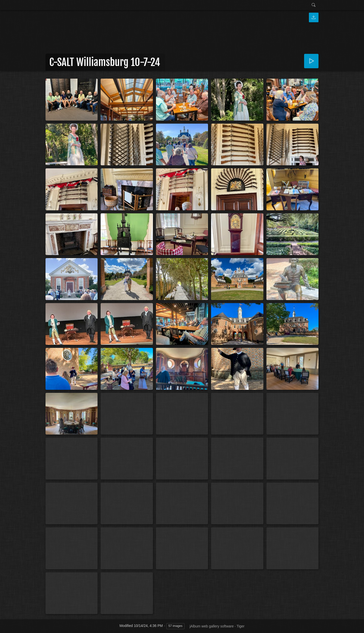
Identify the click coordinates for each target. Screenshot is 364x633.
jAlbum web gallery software (212, 626)
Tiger (241, 626)
